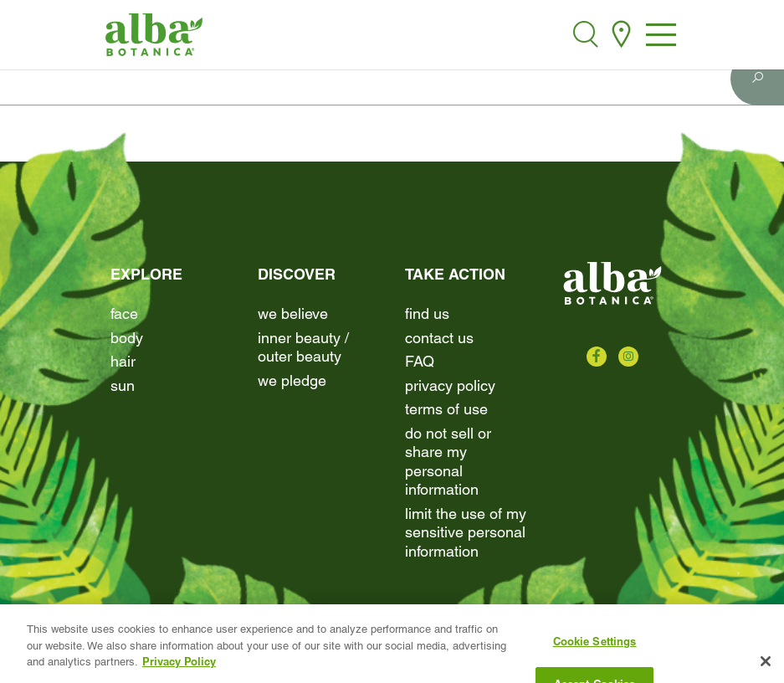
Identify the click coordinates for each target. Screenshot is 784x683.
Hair (123, 361)
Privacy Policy (450, 385)
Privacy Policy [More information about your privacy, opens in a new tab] (179, 670)
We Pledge (292, 380)
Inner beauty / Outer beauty (303, 347)
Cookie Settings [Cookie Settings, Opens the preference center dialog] (595, 650)
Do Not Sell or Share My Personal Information (448, 462)
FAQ (420, 361)
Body (127, 338)
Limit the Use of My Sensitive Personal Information (466, 532)
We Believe (293, 313)
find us (427, 313)
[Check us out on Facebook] (597, 357)
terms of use (446, 409)
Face (124, 313)
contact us (439, 338)
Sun (123, 385)
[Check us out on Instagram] (628, 357)
